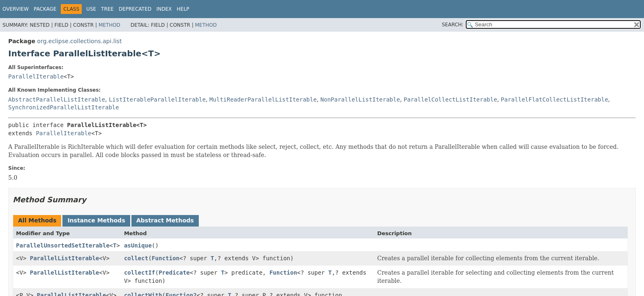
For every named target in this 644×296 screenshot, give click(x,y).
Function (165, 258)
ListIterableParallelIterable (157, 99)
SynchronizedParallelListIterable (64, 107)
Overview (16, 9)
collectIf (140, 273)
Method (109, 25)
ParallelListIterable (65, 258)
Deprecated (135, 9)
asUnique (138, 245)
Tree (107, 9)
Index (164, 9)
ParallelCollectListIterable (451, 99)
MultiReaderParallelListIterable (263, 99)
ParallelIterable (36, 76)
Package (45, 9)
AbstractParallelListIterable (57, 99)
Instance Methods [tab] (96, 220)
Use (91, 9)
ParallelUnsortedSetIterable (63, 245)
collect (136, 258)
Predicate (174, 273)
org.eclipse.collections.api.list (79, 41)
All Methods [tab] (37, 220)
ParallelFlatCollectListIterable (554, 99)
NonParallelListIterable (360, 99)
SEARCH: (453, 25)
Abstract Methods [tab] (165, 220)
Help (183, 9)
